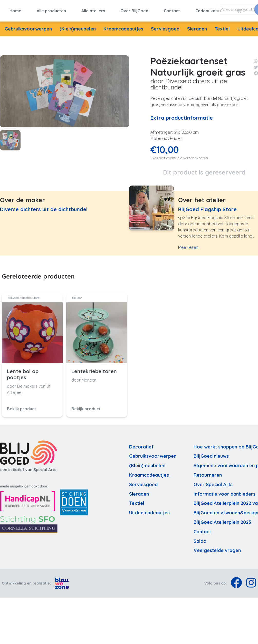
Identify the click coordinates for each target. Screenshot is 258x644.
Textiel (222, 26)
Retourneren (208, 472)
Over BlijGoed (134, 9)
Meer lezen (188, 245)
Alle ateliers (93, 9)
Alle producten (51, 9)
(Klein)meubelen (78, 26)
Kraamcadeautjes (123, 26)
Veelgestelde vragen (217, 548)
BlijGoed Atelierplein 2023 (222, 520)
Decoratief (141, 444)
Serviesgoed (165, 26)
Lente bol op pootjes (23, 372)
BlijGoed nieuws (211, 454)
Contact (172, 9)
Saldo (200, 539)
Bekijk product (22, 406)
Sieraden (197, 26)
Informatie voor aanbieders (224, 491)
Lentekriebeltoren (94, 369)
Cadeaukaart (208, 9)
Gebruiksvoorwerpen (28, 26)
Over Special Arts (213, 482)
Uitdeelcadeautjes (149, 510)
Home (15, 9)
